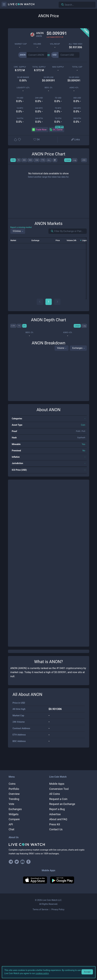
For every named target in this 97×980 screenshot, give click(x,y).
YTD (43, 160)
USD (84, 160)
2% (25, 326)
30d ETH (77, 118)
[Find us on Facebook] (28, 862)
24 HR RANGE (23, 77)
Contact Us (56, 829)
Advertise (55, 814)
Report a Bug (57, 809)
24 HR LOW (49, 77)
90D (30, 160)
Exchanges (77, 348)
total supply (39, 67)
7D (19, 160)
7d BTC (58, 108)
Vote (12, 804)
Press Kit (55, 824)
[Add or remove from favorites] (40, 140)
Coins (12, 784)
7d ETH (58, 118)
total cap (77, 67)
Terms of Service (41, 909)
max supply (58, 67)
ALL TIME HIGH (75, 44)
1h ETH (20, 118)
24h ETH (39, 118)
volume (37, 44)
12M (37, 160)
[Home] (49, 845)
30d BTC (77, 108)
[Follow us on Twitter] (17, 862)
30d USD (77, 98)
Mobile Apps (57, 784)
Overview (14, 794)
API (11, 824)
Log (75, 160)
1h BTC (20, 108)
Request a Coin (58, 799)
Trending (14, 799)
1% (19, 326)
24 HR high (74, 77)
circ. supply (20, 67)
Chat (12, 829)
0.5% (13, 326)
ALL (49, 160)
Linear (68, 160)
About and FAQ (58, 819)
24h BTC (39, 108)
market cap (21, 44)
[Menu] (4, 4)
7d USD (58, 98)
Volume (61, 348)
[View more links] (75, 140)
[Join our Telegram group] (11, 862)
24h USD (39, 98)
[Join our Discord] (22, 862)
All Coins (55, 794)
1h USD (20, 98)
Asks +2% (74, 88)
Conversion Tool (59, 789)
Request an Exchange (62, 804)
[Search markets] (51, 231)
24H (13, 160)
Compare (14, 819)
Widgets (14, 814)
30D (24, 160)
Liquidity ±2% (23, 88)
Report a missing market (21, 227)
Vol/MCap (55, 44)
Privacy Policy (58, 909)
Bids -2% (49, 88)
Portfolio (14, 789)
